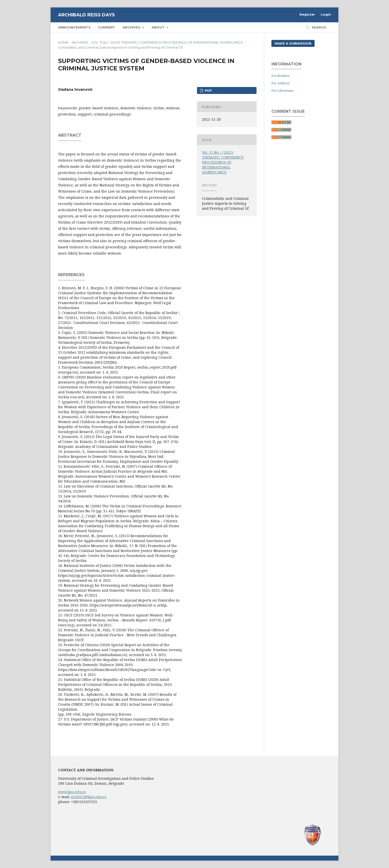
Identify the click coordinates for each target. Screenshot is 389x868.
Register (307, 14)
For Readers (280, 76)
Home (63, 42)
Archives (132, 27)
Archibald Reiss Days (86, 15)
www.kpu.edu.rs (72, 792)
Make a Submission (293, 43)
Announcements (74, 27)
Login (326, 14)
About (159, 27)
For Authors (280, 83)
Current (107, 27)
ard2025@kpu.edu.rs (89, 797)
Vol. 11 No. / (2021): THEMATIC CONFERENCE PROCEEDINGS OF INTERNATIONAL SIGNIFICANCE (167, 42)
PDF (208, 90)
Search (318, 27)
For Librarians (282, 90)
